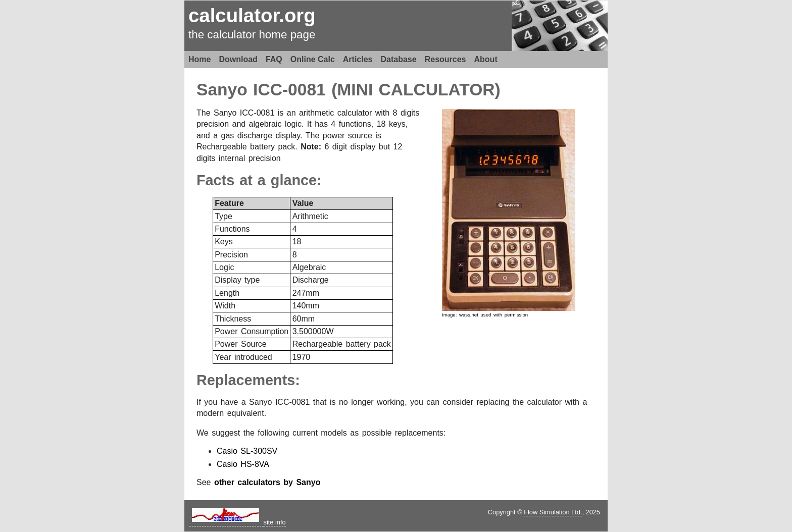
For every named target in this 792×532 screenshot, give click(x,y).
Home (200, 59)
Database (399, 59)
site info (275, 522)
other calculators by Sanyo (267, 482)
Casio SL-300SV (247, 451)
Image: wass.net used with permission (485, 315)
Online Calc (313, 59)
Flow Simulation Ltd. (553, 512)
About (486, 59)
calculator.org (252, 15)
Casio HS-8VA (243, 464)
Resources (445, 59)
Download (238, 59)
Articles (358, 59)
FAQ (274, 59)
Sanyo (222, 90)
